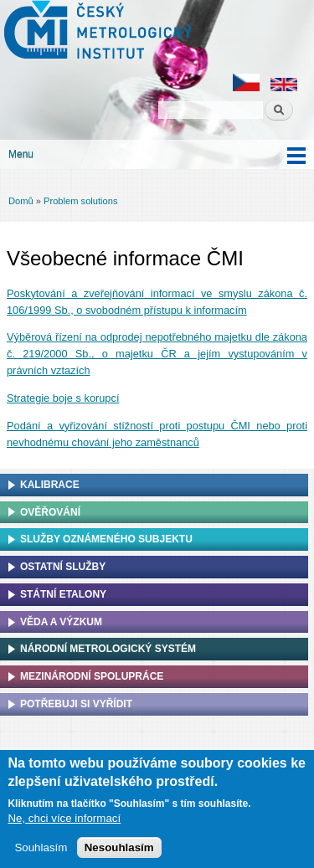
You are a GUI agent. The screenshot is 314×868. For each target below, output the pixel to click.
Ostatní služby (63, 567)
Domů (21, 201)
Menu (21, 154)
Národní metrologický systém (108, 649)
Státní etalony (63, 594)
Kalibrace (50, 485)
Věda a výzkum (61, 622)
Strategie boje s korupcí (63, 398)
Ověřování (50, 512)
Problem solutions (80, 201)
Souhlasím (41, 849)
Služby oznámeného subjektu (106, 539)
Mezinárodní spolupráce (92, 676)
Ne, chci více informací (64, 820)
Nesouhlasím (119, 849)
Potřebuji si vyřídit (76, 704)
